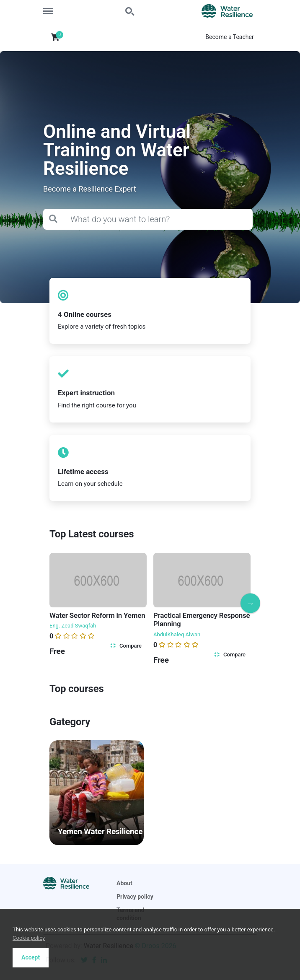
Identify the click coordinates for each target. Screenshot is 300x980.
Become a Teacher (229, 37)
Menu (51, 7)
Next (250, 603)
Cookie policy (29, 938)
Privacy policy (135, 897)
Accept (31, 957)
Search (130, 12)
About (124, 883)
